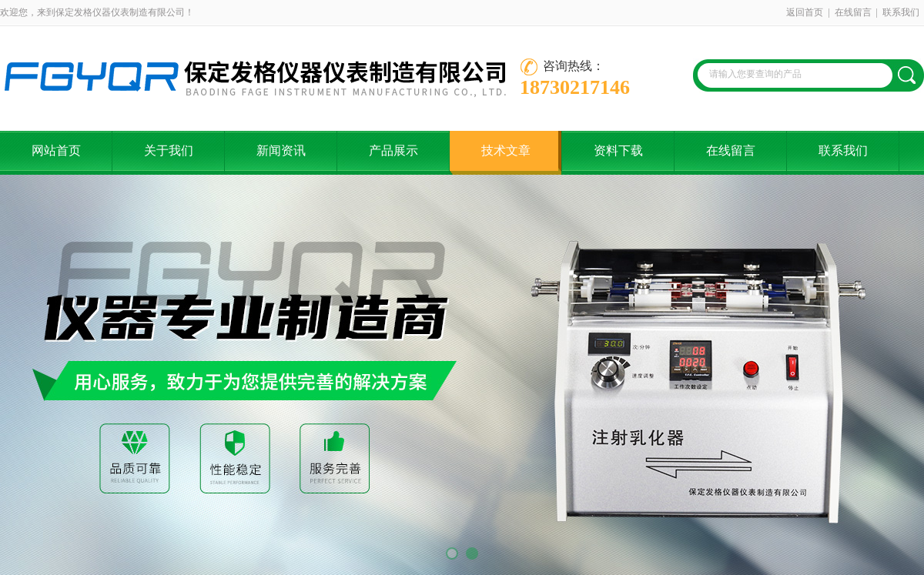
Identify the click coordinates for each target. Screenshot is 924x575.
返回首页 (805, 12)
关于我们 (169, 150)
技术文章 (506, 150)
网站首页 (56, 150)
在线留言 (853, 12)
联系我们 (901, 12)
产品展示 (393, 150)
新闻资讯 (281, 150)
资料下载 (618, 150)
